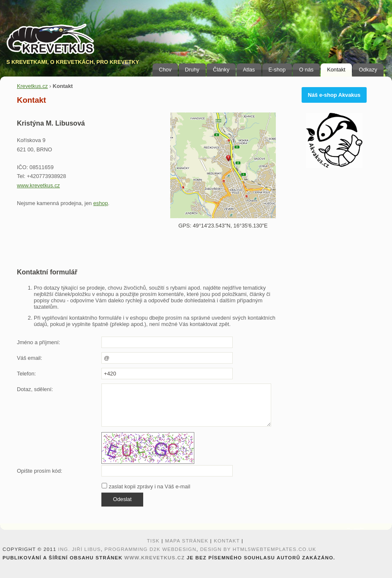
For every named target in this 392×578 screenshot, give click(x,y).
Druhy (192, 70)
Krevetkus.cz (32, 86)
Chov (165, 70)
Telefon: (26, 374)
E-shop (277, 70)
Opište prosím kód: (39, 471)
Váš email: (30, 358)
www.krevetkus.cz (38, 185)
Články (221, 70)
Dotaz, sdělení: (35, 389)
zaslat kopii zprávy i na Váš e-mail (146, 486)
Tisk (153, 541)
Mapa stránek (187, 541)
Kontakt (336, 70)
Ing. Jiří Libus (80, 549)
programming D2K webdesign (150, 549)
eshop (101, 203)
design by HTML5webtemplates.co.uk (258, 549)
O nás (306, 70)
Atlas (249, 70)
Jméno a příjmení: (38, 342)
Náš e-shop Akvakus (334, 95)
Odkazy (368, 70)
